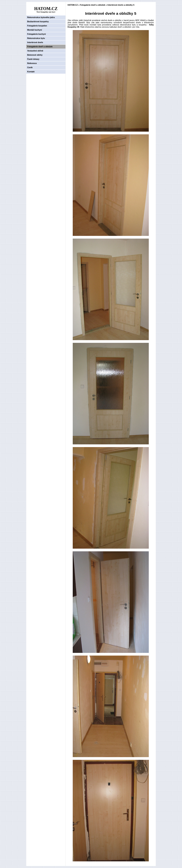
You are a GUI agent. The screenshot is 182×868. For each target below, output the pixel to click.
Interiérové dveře (35, 42)
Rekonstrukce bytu (36, 38)
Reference (32, 63)
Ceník (30, 67)
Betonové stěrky (35, 55)
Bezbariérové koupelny (38, 22)
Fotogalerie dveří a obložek (40, 47)
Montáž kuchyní (35, 30)
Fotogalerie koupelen (37, 26)
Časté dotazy (33, 59)
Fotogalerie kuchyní (36, 34)
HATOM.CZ (73, 5)
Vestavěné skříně (35, 51)
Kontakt (31, 72)
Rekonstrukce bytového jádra (41, 17)
